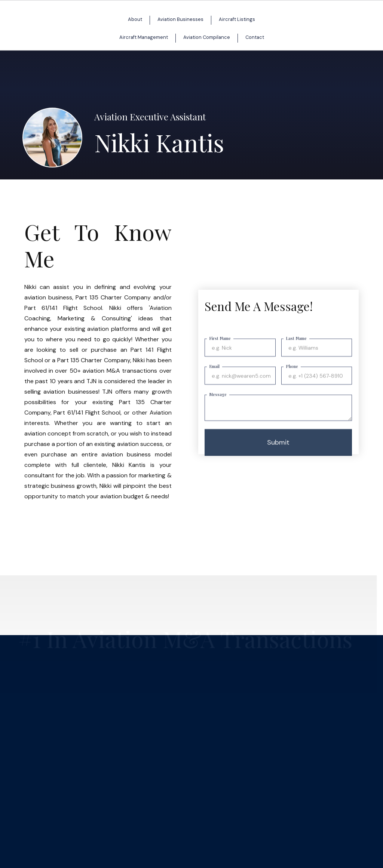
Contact (255, 37)
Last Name (296, 345)
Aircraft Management (144, 37)
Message (218, 401)
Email (214, 373)
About (135, 19)
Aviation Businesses (180, 19)
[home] (184, 29)
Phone (292, 373)
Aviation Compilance (207, 37)
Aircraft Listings (237, 19)
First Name (220, 345)
